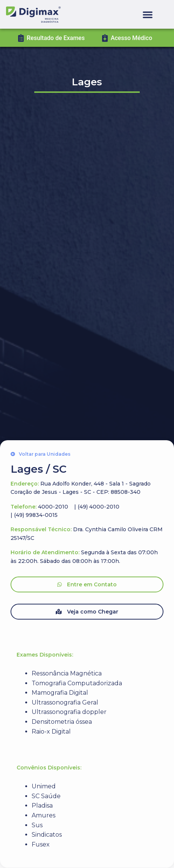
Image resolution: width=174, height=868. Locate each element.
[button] (148, 14)
